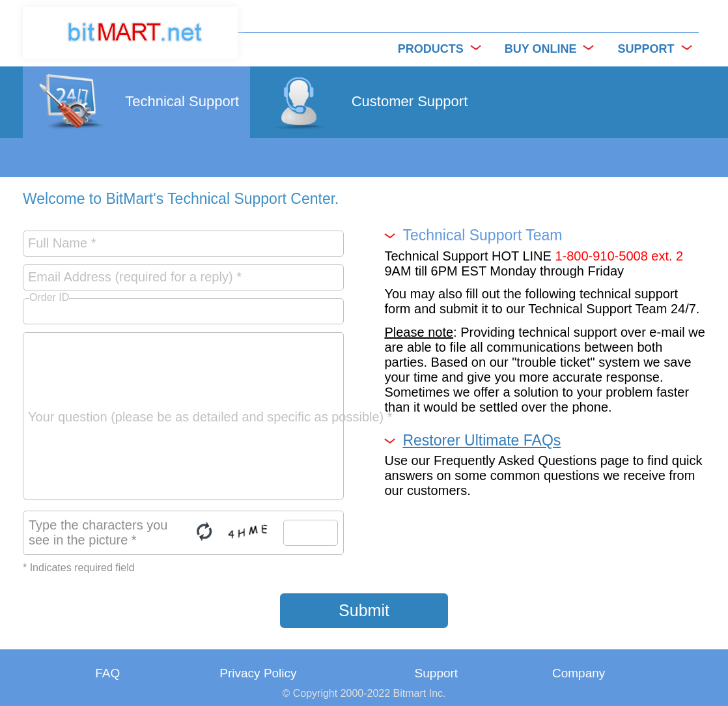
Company (579, 673)
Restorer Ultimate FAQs (482, 440)
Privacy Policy (258, 673)
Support (437, 673)
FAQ (107, 673)
